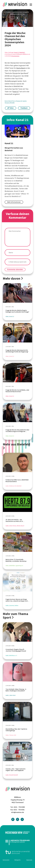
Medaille (12, 103)
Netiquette (18, 860)
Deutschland (21, 68)
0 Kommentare (15, 56)
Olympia (7, 103)
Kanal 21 (16, 52)
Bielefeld (22, 52)
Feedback (24, 108)
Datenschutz (6, 860)
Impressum (29, 860)
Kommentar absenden (15, 269)
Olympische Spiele (21, 101)
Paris (14, 101)
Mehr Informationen (14, 202)
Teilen (11, 108)
